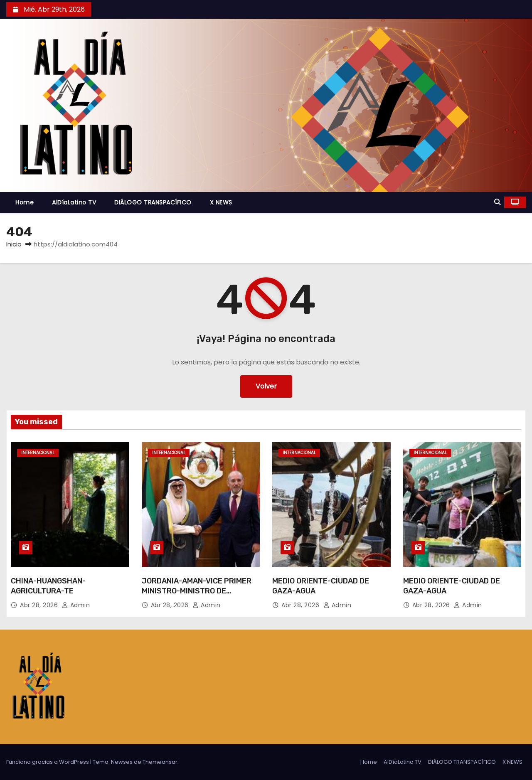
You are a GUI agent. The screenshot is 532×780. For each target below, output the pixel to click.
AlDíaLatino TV (74, 202)
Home (25, 202)
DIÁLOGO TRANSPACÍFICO (153, 202)
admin (76, 605)
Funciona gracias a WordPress (48, 762)
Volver (266, 386)
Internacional (38, 453)
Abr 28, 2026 (40, 605)
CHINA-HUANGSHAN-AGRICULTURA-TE (48, 586)
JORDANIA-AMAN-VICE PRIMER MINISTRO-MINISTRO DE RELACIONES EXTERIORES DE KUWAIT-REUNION (197, 596)
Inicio (14, 244)
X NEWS (221, 202)
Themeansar (160, 762)
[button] (498, 202)
